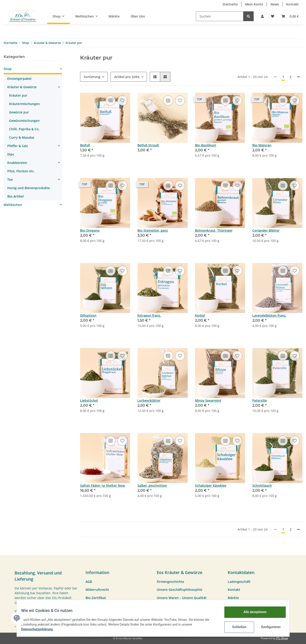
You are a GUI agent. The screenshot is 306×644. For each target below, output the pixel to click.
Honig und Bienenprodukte (29, 188)
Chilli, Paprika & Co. (24, 129)
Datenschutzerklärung (40, 629)
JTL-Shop (282, 638)
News (275, 4)
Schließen (236, 627)
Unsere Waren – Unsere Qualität (182, 598)
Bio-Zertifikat (96, 598)
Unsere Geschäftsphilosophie (180, 590)
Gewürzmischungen (24, 121)
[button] (262, 16)
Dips (11, 154)
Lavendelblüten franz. (269, 315)
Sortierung (92, 77)
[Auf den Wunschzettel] (122, 100)
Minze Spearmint (208, 400)
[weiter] (298, 77)
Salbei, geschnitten (152, 485)
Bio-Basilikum (206, 145)
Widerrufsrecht (97, 590)
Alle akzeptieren (252, 612)
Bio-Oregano (90, 230)
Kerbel (200, 315)
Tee (10, 179)
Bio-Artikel (15, 196)
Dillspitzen (88, 315)
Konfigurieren (269, 627)
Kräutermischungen (24, 104)
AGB (89, 582)
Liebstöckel (89, 400)
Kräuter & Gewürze (22, 87)
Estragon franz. (149, 315)
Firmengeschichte (170, 582)
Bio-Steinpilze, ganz (153, 230)
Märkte (114, 16)
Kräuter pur (18, 95)
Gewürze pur (19, 112)
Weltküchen (13, 205)
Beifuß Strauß (148, 145)
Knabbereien (17, 163)
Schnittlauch (262, 485)
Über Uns (138, 16)
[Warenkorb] (290, 16)
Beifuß (85, 145)
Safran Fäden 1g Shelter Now (102, 485)
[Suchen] (220, 16)
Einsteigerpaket (19, 79)
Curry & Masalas (22, 137)
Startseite (230, 4)
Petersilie (260, 400)
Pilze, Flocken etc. (21, 171)
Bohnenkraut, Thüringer (214, 230)
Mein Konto (254, 4)
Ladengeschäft (239, 582)
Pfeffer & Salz (18, 146)
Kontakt (292, 4)
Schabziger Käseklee (211, 485)
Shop (8, 69)
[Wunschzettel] (273, 16)
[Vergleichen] (111, 100)
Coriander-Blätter (266, 230)
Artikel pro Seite (127, 77)
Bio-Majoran (262, 145)
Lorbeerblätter (149, 400)
